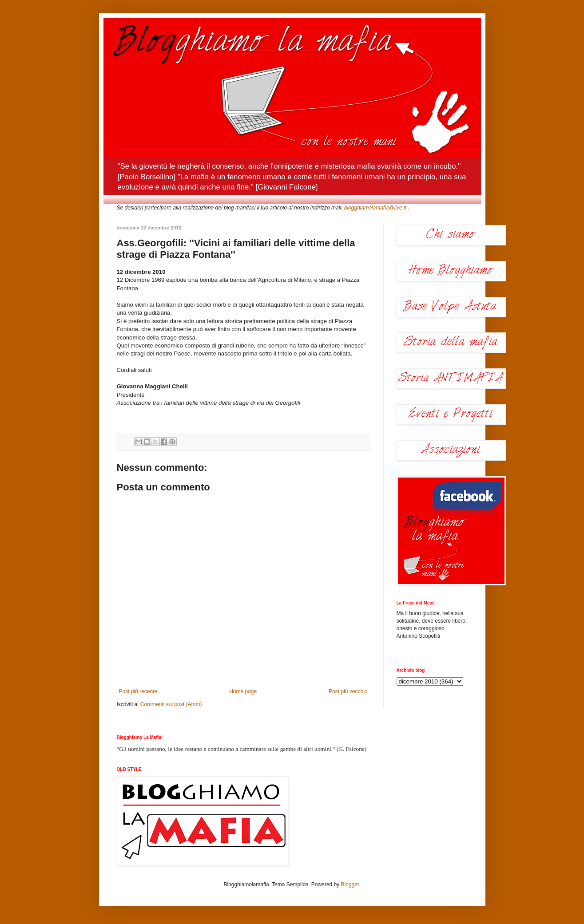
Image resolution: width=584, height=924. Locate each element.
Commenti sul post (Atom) (171, 704)
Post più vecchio (348, 691)
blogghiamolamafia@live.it (375, 208)
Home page (243, 691)
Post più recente (138, 691)
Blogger (350, 885)
